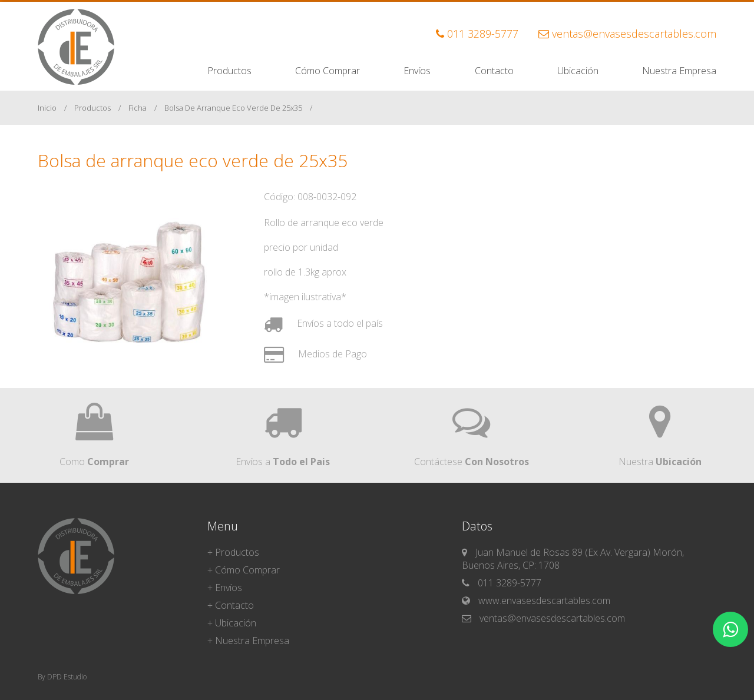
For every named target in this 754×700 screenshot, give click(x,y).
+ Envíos (225, 588)
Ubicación (578, 71)
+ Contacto (231, 605)
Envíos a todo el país (323, 323)
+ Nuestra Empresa (248, 641)
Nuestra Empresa (679, 71)
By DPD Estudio (62, 677)
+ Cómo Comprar (244, 570)
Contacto (494, 71)
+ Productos (233, 552)
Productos (229, 71)
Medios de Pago (315, 354)
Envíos (417, 71)
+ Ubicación (232, 623)
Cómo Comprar (328, 71)
